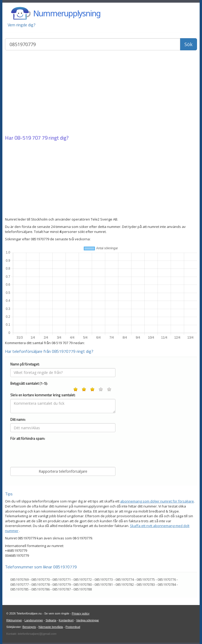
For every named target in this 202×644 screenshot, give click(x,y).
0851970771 (62, 579)
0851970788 (83, 589)
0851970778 (41, 584)
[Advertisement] (101, 93)
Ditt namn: (18, 420)
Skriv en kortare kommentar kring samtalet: (43, 395)
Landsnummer (34, 620)
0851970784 (167, 584)
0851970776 (167, 579)
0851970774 (125, 579)
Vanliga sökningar (87, 620)
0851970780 (83, 584)
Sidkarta (51, 620)
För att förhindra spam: (28, 439)
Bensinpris (29, 627)
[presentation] (50, 453)
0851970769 (19, 579)
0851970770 (41, 579)
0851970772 (83, 579)
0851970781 (104, 584)
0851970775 (146, 579)
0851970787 (62, 589)
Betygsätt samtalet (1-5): (29, 384)
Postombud (73, 627)
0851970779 (62, 584)
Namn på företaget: (25, 364)
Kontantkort (66, 620)
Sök (188, 44)
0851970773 (104, 579)
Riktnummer (14, 620)
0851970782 (125, 584)
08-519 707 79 (31, 138)
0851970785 (19, 589)
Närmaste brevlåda (51, 627)
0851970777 (19, 584)
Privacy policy (81, 613)
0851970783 (146, 584)
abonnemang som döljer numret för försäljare (157, 501)
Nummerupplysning (67, 13)
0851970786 (41, 589)
